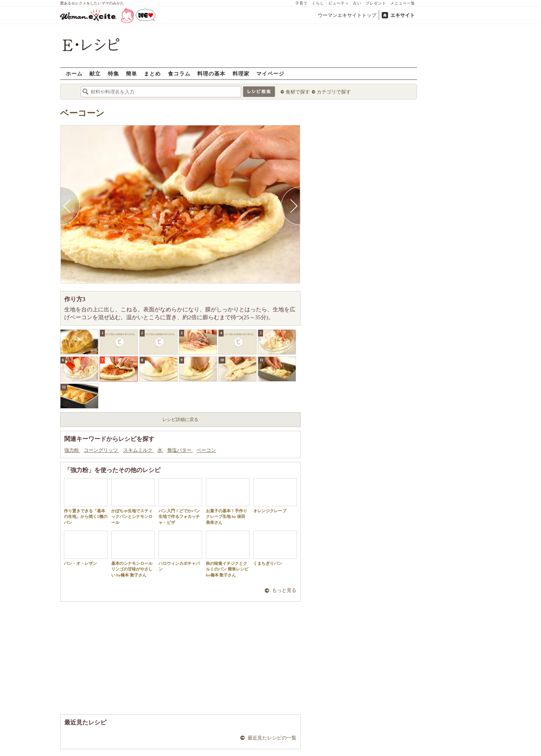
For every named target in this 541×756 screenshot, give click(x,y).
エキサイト (403, 15)
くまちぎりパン (275, 548)
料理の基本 (211, 73)
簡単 (131, 73)
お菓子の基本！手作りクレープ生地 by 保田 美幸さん (228, 501)
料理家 (241, 73)
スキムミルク (138, 450)
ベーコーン (82, 113)
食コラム (179, 73)
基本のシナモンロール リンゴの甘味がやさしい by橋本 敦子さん (133, 554)
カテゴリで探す (334, 92)
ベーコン (206, 450)
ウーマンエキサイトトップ (347, 15)
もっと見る (284, 590)
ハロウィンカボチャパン (180, 551)
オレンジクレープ (275, 496)
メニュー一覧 (403, 3)
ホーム (74, 73)
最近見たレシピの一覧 (272, 738)
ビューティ (339, 3)
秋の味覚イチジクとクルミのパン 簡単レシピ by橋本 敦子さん (228, 554)
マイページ (270, 73)
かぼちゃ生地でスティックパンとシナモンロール (133, 501)
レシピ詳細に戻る (180, 419)
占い (357, 3)
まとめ (152, 73)
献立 (95, 73)
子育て (301, 3)
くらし (318, 3)
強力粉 (72, 450)
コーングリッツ (101, 450)
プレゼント (376, 3)
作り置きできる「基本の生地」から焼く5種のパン (86, 501)
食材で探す (298, 92)
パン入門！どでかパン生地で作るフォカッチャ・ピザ (180, 501)
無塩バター (180, 450)
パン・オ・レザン (86, 548)
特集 (113, 73)
